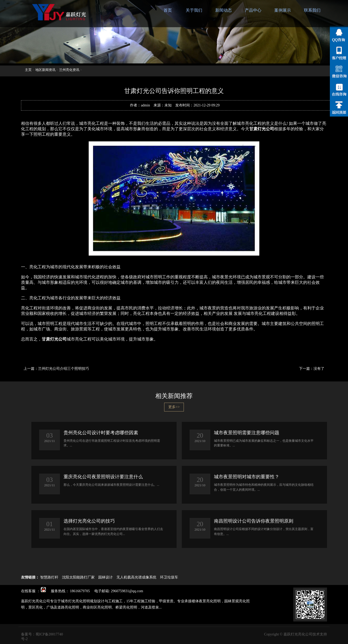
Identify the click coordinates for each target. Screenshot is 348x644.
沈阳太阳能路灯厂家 (78, 577)
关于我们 (194, 10)
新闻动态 (224, 10)
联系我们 (312, 10)
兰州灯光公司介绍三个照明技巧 (64, 369)
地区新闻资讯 (45, 70)
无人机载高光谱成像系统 (136, 577)
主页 (28, 70)
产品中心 (253, 10)
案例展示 (283, 10)
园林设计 (106, 577)
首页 (168, 10)
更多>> (174, 407)
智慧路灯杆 (49, 577)
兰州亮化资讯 (69, 70)
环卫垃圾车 (169, 577)
